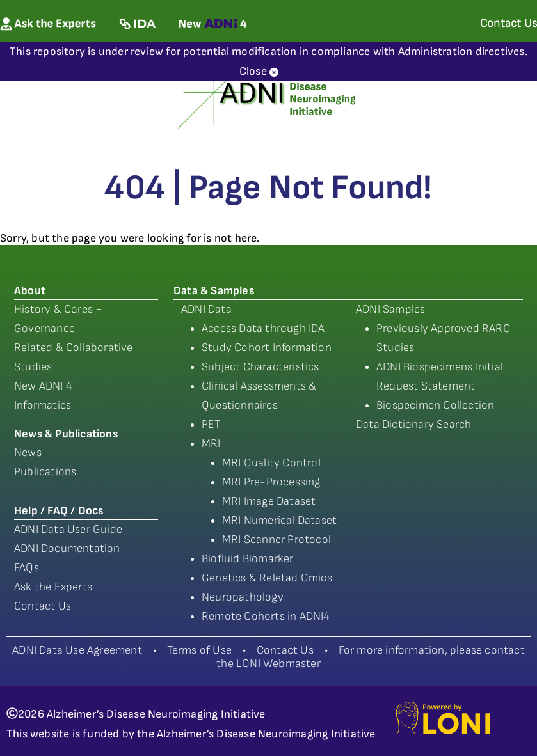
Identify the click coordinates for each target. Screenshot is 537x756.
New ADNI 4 (43, 386)
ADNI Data (206, 309)
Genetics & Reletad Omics (267, 578)
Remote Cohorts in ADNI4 (266, 616)
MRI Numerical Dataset (279, 520)
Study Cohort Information (267, 348)
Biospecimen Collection (435, 405)
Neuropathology (243, 597)
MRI (211, 444)
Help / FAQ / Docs (59, 511)
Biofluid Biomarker (248, 559)
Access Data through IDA (263, 328)
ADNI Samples (390, 309)
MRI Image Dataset (269, 501)
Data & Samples (214, 291)
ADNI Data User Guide (68, 529)
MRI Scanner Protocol (277, 539)
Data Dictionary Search (413, 424)
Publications (45, 472)
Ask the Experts (53, 587)
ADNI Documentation (67, 548)
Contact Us (43, 606)
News (28, 453)
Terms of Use (199, 650)
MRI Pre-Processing (271, 482)
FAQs (27, 568)
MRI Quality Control (271, 463)
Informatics (43, 405)
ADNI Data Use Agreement (77, 650)
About (30, 291)
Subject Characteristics (260, 367)
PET (212, 424)
